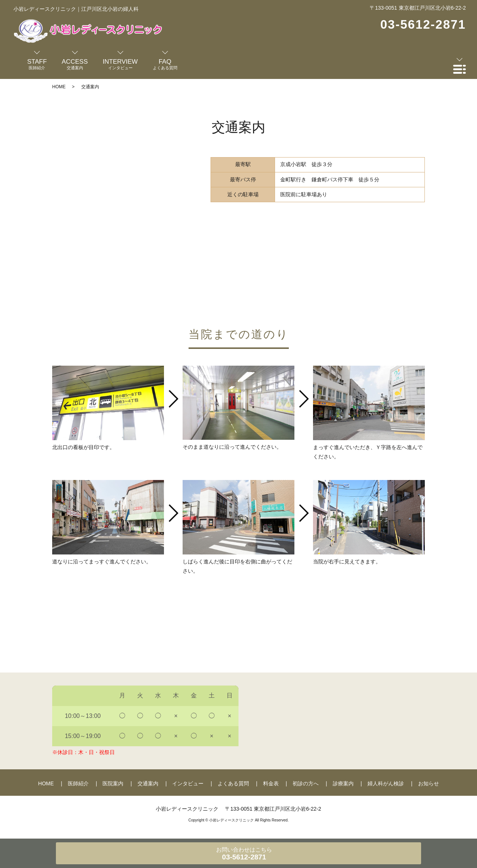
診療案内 (343, 783)
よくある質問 (233, 783)
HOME (59, 87)
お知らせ (429, 783)
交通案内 (148, 783)
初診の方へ (306, 783)
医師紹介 (78, 783)
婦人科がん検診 (386, 783)
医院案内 (113, 783)
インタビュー (188, 783)
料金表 (271, 783)
